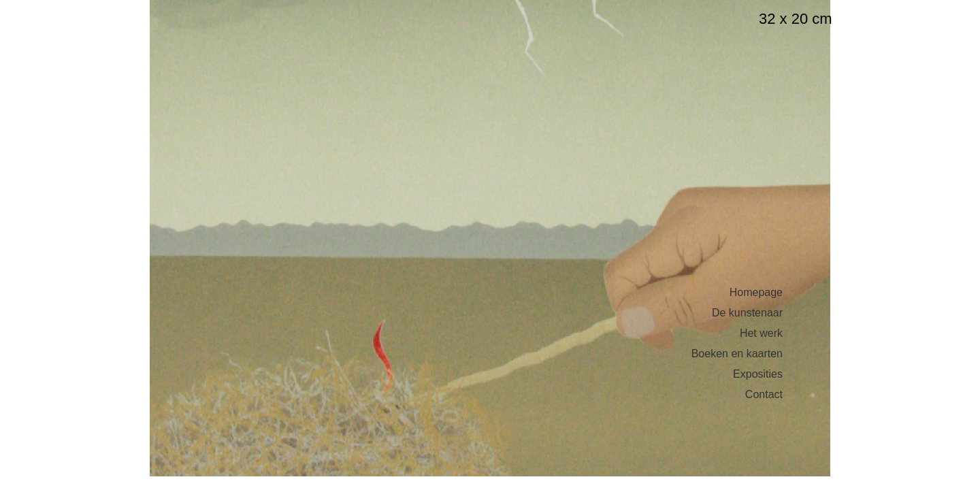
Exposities (758, 374)
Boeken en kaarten (737, 354)
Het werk (761, 333)
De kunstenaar (747, 313)
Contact (764, 395)
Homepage (756, 293)
